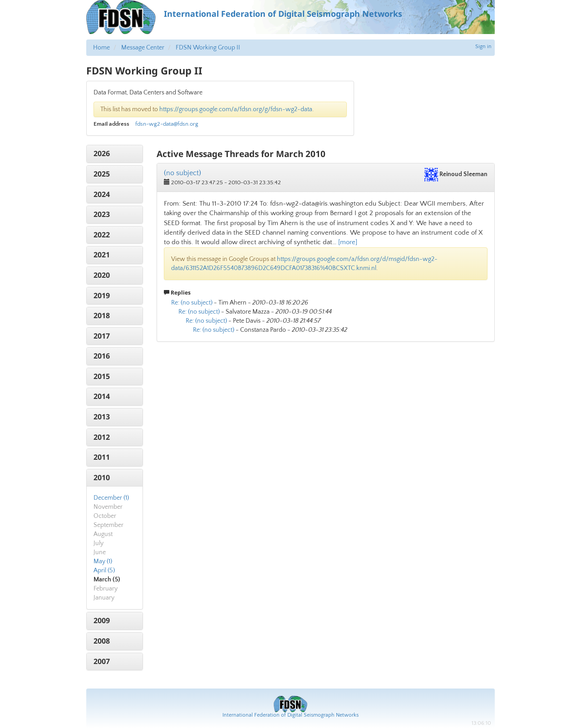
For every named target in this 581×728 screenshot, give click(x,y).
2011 (102, 457)
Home (101, 48)
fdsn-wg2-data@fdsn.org (167, 124)
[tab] (115, 154)
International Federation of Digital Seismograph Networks (290, 715)
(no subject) (182, 173)
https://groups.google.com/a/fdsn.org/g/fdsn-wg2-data (236, 109)
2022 (102, 235)
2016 (102, 356)
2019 (102, 295)
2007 (102, 661)
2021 (102, 255)
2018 (102, 315)
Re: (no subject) (192, 303)
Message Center (143, 48)
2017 (102, 336)
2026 (102, 153)
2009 (102, 620)
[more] (348, 242)
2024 (102, 194)
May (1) (103, 561)
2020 (102, 275)
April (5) (104, 571)
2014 (102, 396)
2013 (102, 417)
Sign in (483, 47)
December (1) (111, 498)
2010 (102, 477)
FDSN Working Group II (208, 48)
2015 (102, 376)
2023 (102, 214)
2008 (102, 641)
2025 (102, 174)
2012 (102, 437)
